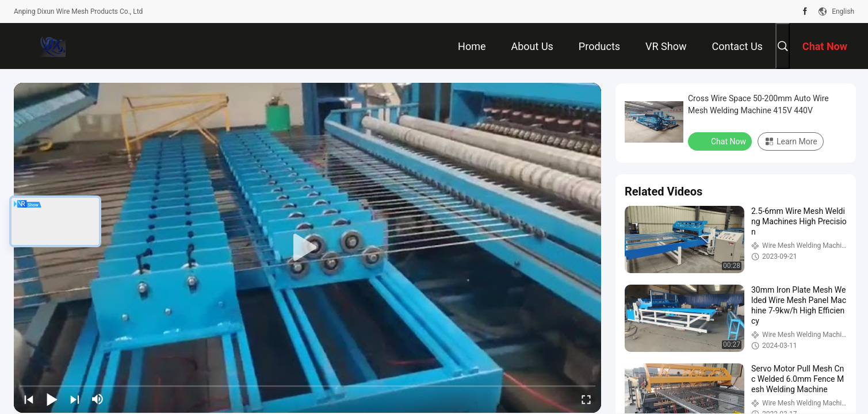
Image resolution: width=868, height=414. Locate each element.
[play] (308, 248)
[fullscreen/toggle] (586, 399)
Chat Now (721, 141)
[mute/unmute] (98, 399)
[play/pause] (52, 399)
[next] (75, 399)
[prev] (29, 399)
